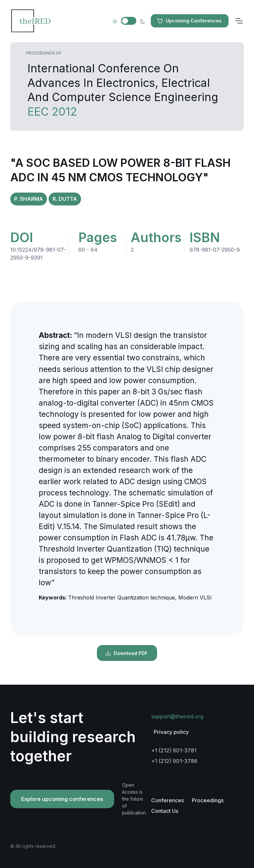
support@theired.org (177, 716)
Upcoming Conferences (189, 21)
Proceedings (208, 800)
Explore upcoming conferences (62, 799)
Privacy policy (171, 732)
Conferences (168, 800)
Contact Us (165, 811)
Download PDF (126, 653)
